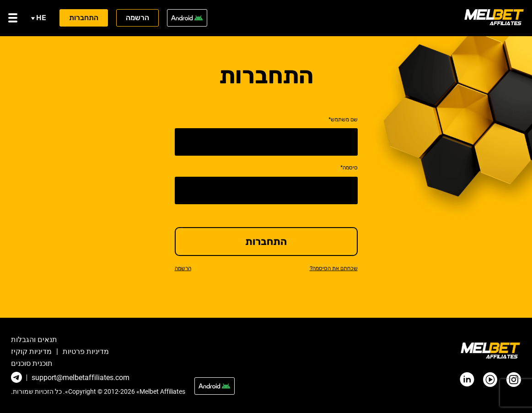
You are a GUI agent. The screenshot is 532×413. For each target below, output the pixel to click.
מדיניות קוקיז (31, 352)
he (38, 18)
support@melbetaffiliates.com (81, 378)
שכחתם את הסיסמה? (334, 268)
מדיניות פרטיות (86, 352)
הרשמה (137, 18)
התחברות (84, 18)
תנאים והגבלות (34, 340)
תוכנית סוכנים (32, 364)
